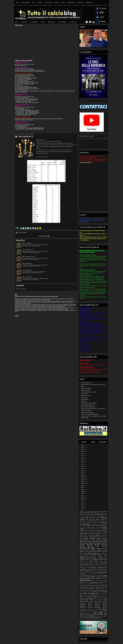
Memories (101, 575)
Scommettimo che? (87, 595)
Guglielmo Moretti (103, 556)
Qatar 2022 (104, 585)
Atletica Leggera (100, 519)
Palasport (82, 582)
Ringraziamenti (99, 590)
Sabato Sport (84, 398)
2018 (83, 462)
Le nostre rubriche (62, 22)
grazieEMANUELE (83, 556)
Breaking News (101, 521)
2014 (83, 471)
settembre (83, 483)
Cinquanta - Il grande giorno (101, 530)
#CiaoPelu (82, 511)
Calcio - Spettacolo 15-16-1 (29, 246)
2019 (83, 460)
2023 (83, 452)
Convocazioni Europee (94, 534)
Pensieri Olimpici (86, 584)
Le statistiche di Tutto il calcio (88, 572)
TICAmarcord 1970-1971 (101, 603)
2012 (83, 475)
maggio (83, 492)
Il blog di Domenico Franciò (87, 412)
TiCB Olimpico (103, 609)
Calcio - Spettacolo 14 (27, 240)
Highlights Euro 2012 (88, 560)
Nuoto (106, 581)
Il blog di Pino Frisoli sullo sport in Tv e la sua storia (93, 409)
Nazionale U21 (99, 579)
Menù (17, 22)
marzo (82, 496)
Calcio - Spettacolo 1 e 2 (59, 240)
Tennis (106, 601)
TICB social (39, 2)
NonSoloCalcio (85, 580)
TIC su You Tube (48, 2)
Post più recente (22, 233)
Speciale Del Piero (103, 597)
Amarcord (100, 514)
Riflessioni (85, 590)
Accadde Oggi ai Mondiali (102, 511)
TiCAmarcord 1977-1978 (85, 609)
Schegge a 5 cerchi (100, 593)
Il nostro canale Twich (86, 383)
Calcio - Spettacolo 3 (27, 253)
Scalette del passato (89, 593)
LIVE (33, 2)
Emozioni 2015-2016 (85, 540)
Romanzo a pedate (89, 592)
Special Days (104, 595)
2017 (83, 464)
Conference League (102, 532)
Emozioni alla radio (87, 548)
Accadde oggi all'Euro (85, 513)
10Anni (86, 511)
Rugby (95, 592)
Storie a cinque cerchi (99, 598)
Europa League (93, 553)
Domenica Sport (85, 399)
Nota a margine (96, 581)
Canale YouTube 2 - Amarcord (87, 136)
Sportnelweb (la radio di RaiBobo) (89, 403)
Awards (88, 521)
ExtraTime (83, 401)
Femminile (82, 555)
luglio (82, 487)
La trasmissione (34, 22)
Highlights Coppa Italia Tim (92, 558)
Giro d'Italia (104, 555)
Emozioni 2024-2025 (86, 546)
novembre (83, 479)
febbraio (83, 498)
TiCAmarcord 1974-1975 (101, 606)
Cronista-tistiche (104, 535)
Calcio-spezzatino (85, 524)
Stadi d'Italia (91, 598)
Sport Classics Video (86, 410)
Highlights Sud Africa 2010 (99, 560)
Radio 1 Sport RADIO (86, 388)
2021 (83, 456)
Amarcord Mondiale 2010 (102, 516)
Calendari (94, 526)
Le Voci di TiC (24, 22)
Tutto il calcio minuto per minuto (88, 392)
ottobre (83, 481)
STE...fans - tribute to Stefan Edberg (90, 414)
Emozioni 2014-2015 (102, 538)
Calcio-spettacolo (22, 134)
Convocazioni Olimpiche (89, 535)
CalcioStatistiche (87, 526)
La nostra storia (73, 22)
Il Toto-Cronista (71, 2)
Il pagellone (86, 564)
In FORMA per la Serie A (102, 566)
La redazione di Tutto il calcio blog (97, 571)
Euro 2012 (91, 552)
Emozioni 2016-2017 (96, 540)
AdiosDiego (90, 515)
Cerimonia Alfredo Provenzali (93, 527)
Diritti (90, 537)
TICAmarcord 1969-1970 (86, 603)
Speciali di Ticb (51, 22)
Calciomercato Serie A (95, 524)
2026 (83, 445)
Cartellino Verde (83, 527)
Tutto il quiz (85, 616)
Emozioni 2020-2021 (89, 543)
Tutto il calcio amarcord (92, 614)
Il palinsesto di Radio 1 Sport (96, 564)
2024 (83, 449)
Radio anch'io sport (86, 396)
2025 (83, 447)
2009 (83, 507)
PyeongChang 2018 (97, 585)
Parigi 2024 (100, 582)
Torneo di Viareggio (100, 611)
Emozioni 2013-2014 (89, 538)
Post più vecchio (71, 233)
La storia (43, 22)
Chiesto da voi (93, 529)
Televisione (101, 601)
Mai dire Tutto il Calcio (94, 575)
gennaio (83, 500)
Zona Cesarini (84, 394)
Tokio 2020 (92, 611)
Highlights (82, 558)
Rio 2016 (105, 590)
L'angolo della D (92, 567)
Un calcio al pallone (99, 616)
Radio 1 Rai (94, 587)
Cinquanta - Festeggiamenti (90, 530)
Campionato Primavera (102, 526)
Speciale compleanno (92, 597)
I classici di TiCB (93, 561)
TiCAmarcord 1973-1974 (86, 606)
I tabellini (105, 561)
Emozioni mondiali (96, 550)
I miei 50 (100, 561)
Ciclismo (105, 529)
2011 (83, 503)
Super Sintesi (89, 600)
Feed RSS (92, 22)
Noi (106, 579)
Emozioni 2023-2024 (101, 545)
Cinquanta (82, 530)
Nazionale (93, 579)
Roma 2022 (82, 592)
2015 (83, 469)
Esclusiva (87, 552)
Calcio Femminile (87, 522)
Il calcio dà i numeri (93, 563)
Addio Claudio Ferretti (102, 513)
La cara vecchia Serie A (92, 569)
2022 (83, 454)
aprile (82, 494)
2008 (83, 509)
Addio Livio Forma (83, 515)
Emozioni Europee (84, 550)
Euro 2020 (102, 552)
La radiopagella (86, 571)
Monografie (99, 577)
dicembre (83, 477)
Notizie (102, 581)
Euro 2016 (97, 552)
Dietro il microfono (84, 537)
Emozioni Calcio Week (101, 548)
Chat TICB (87, 529)
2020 (83, 458)
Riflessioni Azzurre (92, 590)
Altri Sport (95, 515)
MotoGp (105, 577)
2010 (83, 505)
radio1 (81, 589)
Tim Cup (87, 611)
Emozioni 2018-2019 (92, 541)
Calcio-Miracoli (95, 522)
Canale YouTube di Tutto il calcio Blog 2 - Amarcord (93, 385)
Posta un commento (21, 265)
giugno (83, 489)
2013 (83, 473)
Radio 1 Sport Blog (85, 390)
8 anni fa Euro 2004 (92, 511)
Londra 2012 (85, 575)
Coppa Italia (97, 535)
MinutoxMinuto (91, 577)
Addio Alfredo (94, 513)
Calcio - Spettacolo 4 (58, 253)
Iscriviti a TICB (80, 2)
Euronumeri (85, 553)
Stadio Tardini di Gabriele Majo (88, 407)
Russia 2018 (100, 592)
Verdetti (96, 618)
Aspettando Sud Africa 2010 (87, 519)
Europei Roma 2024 (103, 553)
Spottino (86, 598)
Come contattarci (94, 532)
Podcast (57, 2)
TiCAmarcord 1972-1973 (101, 604)
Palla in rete (87, 582)
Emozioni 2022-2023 (86, 545)
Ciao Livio (99, 529)
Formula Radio (96, 555)
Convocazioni (83, 534)
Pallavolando (94, 582)
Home (17, 2)
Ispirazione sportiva (84, 567)
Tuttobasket (91, 616)
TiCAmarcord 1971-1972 (86, 604)
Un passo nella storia (89, 618)
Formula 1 (88, 555)
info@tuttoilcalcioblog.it (86, 163)
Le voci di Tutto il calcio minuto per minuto (95, 574)
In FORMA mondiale (91, 566)
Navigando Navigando (85, 579)
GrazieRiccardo (93, 556)
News (104, 579)
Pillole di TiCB (94, 584)
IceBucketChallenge (83, 563)
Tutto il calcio (98, 613)
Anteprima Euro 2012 (94, 518)
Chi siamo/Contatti (25, 2)
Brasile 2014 (94, 521)
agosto (83, 485)
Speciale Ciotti (83, 597)
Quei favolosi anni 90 (85, 587)
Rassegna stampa (94, 589)
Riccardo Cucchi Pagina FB (87, 405)
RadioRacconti (86, 589)
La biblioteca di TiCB (102, 567)
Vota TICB (100, 618)
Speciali (81, 598)
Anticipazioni (104, 518)
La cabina (82, 569)
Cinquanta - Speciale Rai (85, 532)
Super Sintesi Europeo (99, 600)
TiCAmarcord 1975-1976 (86, 608)
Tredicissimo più (89, 613)
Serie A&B (94, 595)
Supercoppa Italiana (93, 601)
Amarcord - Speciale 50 (90, 516)
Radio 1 (83, 386)
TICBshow (82, 611)
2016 (83, 466)
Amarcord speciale (84, 518)
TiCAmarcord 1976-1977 (101, 608)
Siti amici (63, 2)
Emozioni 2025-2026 (101, 546)
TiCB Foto (95, 609)
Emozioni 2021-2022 (101, 543)
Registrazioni (89, 2)
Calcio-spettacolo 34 (58, 246)
